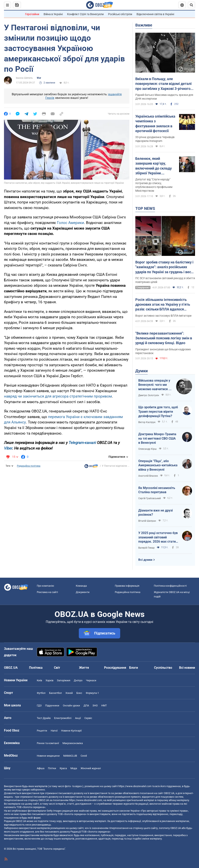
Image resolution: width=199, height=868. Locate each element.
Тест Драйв (44, 718)
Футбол (41, 693)
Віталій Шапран (147, 521)
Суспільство (163, 668)
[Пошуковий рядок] (191, 5)
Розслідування (115, 668)
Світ (57, 668)
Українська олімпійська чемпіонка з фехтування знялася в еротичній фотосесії (155, 124)
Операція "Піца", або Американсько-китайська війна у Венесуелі (158, 465)
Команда (81, 586)
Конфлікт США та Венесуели (85, 14)
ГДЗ (39, 705)
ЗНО (95, 705)
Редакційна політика (29, 466)
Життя (84, 668)
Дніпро (78, 680)
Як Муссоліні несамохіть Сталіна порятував (157, 490)
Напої (54, 731)
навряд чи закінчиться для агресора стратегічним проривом (58, 396)
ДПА (86, 705)
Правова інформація (127, 586)
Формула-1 (92, 693)
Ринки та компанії (48, 743)
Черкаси (91, 680)
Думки (141, 371)
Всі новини (187, 668)
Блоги (134, 668)
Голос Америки (70, 223)
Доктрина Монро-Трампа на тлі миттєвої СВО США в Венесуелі (157, 438)
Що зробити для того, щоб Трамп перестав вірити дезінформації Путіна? (158, 411)
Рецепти (42, 731)
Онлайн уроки (71, 705)
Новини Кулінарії (71, 731)
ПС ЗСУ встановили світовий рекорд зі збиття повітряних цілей (165, 280)
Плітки (52, 768)
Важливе (144, 25)
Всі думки (145, 560)
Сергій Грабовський (150, 498)
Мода (74, 768)
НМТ (104, 705)
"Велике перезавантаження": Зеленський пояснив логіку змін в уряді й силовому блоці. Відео (164, 338)
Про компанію (45, 586)
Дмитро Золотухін (149, 395)
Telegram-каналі (82, 443)
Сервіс (88, 718)
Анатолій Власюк (148, 476)
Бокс (79, 693)
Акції (78, 718)
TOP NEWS (145, 208)
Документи (83, 592)
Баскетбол (56, 693)
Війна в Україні (53, 14)
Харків (49, 680)
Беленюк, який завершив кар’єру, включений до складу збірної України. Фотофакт (154, 166)
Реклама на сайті (47, 592)
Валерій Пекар (146, 548)
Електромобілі (63, 718)
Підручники (52, 705)
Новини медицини (48, 756)
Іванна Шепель (24, 78)
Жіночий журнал (91, 768)
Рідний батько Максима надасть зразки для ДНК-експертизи (164, 97)
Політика (36, 668)
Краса (63, 768)
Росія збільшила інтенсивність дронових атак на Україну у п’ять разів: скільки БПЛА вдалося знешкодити (163, 305)
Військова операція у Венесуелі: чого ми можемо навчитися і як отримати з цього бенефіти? (154, 385)
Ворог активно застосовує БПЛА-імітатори (163, 316)
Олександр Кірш (147, 449)
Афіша (41, 768)
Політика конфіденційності (170, 586)
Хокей (69, 693)
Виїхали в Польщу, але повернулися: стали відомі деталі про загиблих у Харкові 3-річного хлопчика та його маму (163, 84)
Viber (8, 448)
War (39, 78)
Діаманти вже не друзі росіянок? (156, 513)
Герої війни (32, 14)
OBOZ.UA (169, 793)
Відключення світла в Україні (155, 14)
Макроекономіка (73, 743)
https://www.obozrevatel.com (135, 786)
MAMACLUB (70, 756)
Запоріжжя (64, 680)
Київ (39, 680)
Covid (84, 756)
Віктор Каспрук (147, 422)
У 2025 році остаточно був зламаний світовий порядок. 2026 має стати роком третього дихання (158, 537)
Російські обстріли (120, 14)
